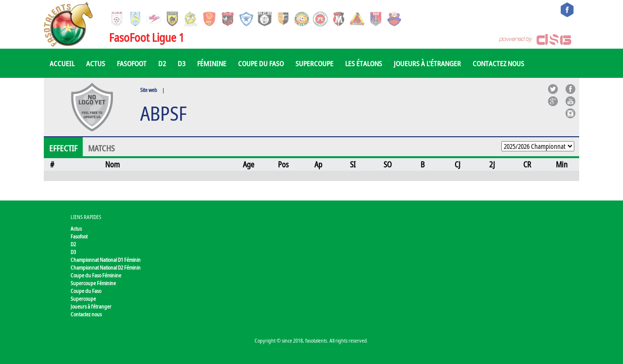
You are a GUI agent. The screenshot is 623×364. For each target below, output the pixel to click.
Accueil (62, 63)
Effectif (63, 148)
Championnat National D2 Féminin (106, 267)
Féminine (212, 63)
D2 (162, 63)
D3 (182, 63)
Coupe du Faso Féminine (96, 275)
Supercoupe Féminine (93, 283)
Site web (149, 90)
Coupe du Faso (261, 63)
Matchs (101, 148)
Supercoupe (314, 63)
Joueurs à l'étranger (427, 63)
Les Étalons (364, 63)
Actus (96, 63)
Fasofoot (132, 63)
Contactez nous (498, 63)
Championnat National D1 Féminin (106, 260)
